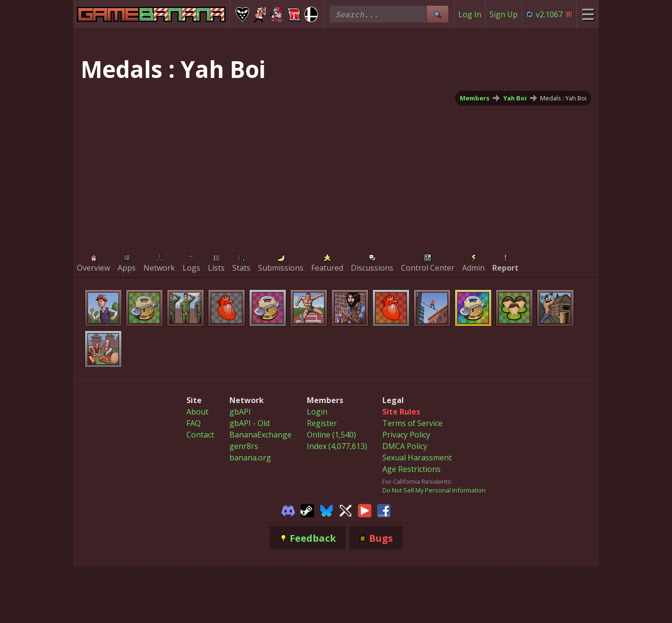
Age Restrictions (412, 469)
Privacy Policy (406, 435)
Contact (200, 435)
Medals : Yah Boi (563, 98)
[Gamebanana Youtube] (365, 510)
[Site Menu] (588, 14)
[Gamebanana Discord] (288, 510)
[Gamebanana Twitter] (346, 510)
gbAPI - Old (249, 423)
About (197, 412)
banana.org (250, 458)
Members (475, 98)
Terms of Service (412, 423)
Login (317, 412)
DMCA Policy (405, 446)
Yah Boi (515, 98)
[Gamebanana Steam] (307, 510)
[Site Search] (437, 14)
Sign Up (504, 14)
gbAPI (240, 412)
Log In (470, 14)
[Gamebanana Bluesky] (326, 510)
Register (322, 423)
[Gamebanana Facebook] (384, 510)
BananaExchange (260, 435)
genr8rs (244, 446)
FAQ (194, 423)
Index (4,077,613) (337, 446)
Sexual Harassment (417, 458)
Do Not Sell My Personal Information (434, 490)
